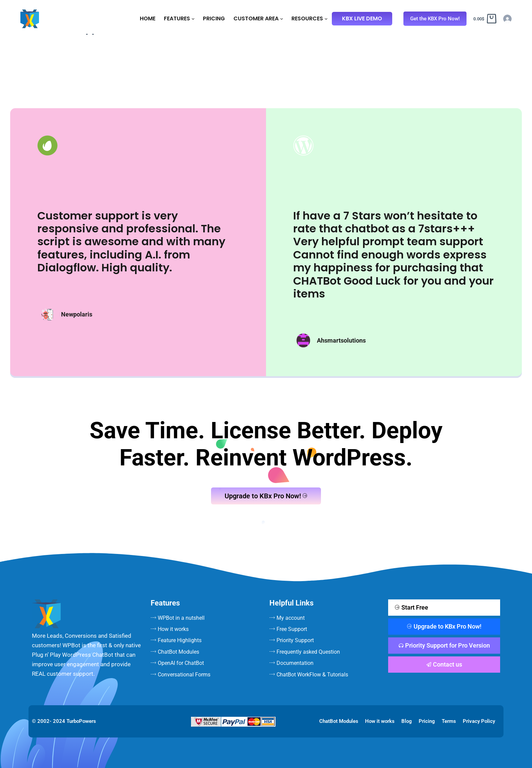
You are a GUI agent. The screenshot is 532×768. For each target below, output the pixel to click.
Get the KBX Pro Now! (435, 19)
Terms (449, 721)
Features (179, 18)
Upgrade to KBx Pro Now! (266, 496)
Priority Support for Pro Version (444, 645)
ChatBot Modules (339, 721)
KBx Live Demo (362, 18)
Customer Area (258, 18)
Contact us (444, 664)
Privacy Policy (479, 721)
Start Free (412, 607)
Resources (309, 18)
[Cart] (485, 19)
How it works (380, 721)
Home (148, 18)
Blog (407, 721)
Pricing (214, 18)
